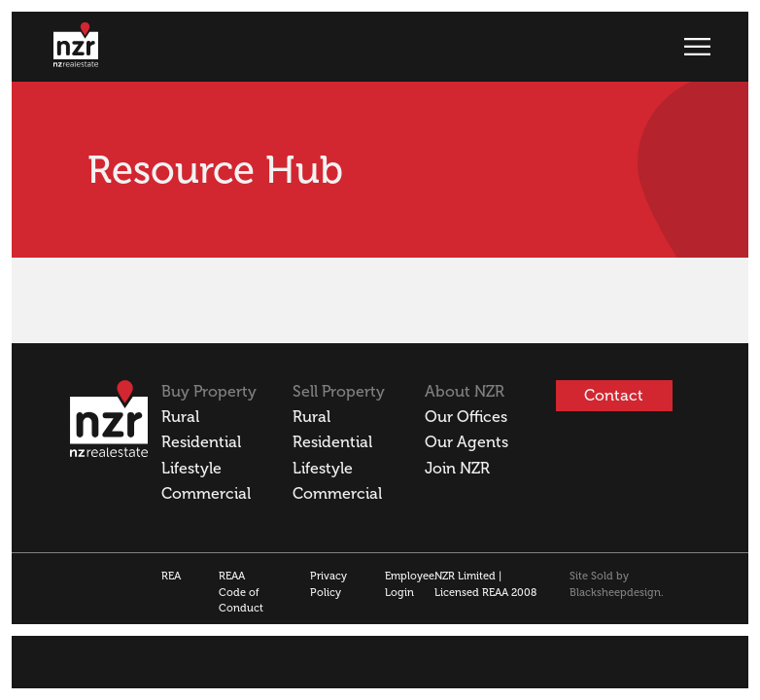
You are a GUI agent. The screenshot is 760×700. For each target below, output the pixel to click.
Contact (614, 396)
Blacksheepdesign (615, 593)
